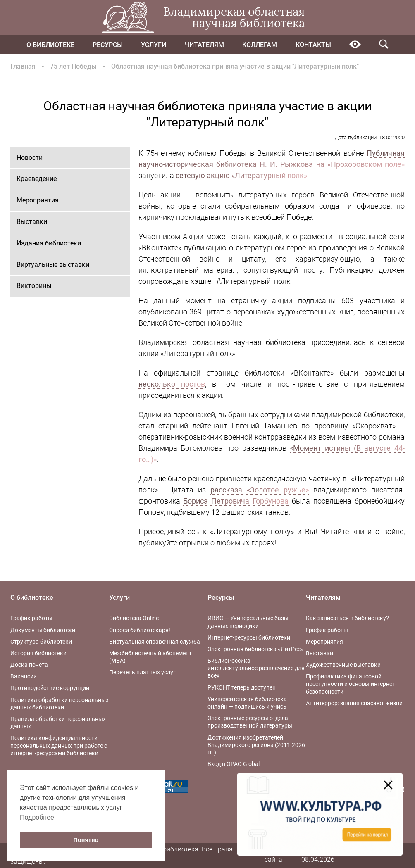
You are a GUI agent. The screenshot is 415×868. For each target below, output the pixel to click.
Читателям (204, 45)
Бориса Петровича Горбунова (236, 501)
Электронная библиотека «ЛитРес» (255, 649)
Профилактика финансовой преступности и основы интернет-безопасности (351, 684)
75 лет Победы (73, 66)
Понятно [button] (86, 840)
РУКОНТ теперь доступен (242, 687)
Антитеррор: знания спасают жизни (354, 703)
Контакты (313, 45)
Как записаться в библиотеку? (347, 618)
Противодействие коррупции (50, 688)
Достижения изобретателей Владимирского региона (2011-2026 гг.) (256, 745)
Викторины (34, 286)
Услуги (154, 45)
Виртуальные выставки (53, 265)
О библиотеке (50, 45)
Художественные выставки (343, 665)
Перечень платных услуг (142, 672)
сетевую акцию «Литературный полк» (241, 175)
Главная (23, 66)
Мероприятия (38, 200)
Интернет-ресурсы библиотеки (249, 637)
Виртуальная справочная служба (155, 642)
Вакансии (24, 676)
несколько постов (172, 384)
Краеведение (37, 179)
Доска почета (29, 665)
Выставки (32, 222)
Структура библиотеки (41, 642)
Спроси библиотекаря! (140, 630)
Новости (30, 158)
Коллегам (260, 45)
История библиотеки (38, 653)
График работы (31, 618)
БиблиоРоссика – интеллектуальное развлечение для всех (256, 668)
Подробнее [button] (37, 817)
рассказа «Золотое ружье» (260, 490)
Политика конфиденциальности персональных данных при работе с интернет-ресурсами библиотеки (59, 745)
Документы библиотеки (43, 630)
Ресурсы (108, 45)
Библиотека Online (134, 618)
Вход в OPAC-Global (234, 764)
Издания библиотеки (49, 243)
